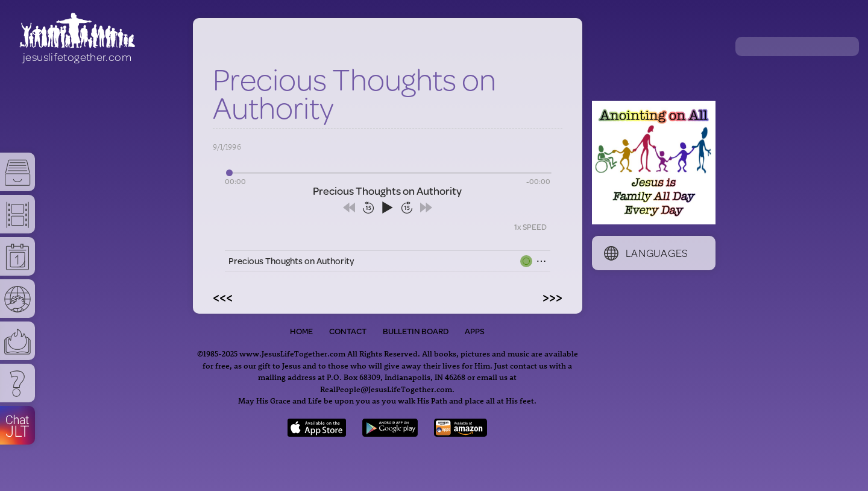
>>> (552, 297)
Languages (646, 253)
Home (301, 331)
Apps (475, 331)
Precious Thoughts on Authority (291, 261)
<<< (223, 297)
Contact (348, 331)
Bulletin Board (416, 331)
